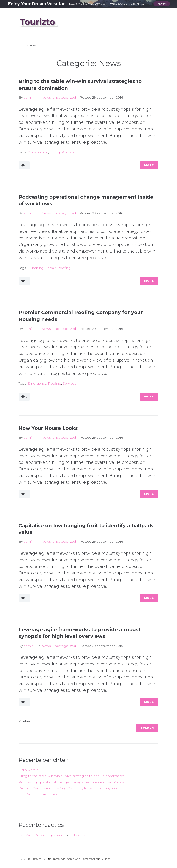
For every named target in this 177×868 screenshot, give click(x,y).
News (46, 97)
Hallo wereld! (29, 770)
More (149, 165)
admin (29, 97)
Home (22, 45)
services (69, 383)
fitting (55, 152)
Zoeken (25, 721)
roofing (64, 268)
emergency (37, 383)
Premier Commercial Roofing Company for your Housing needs (70, 788)
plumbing (36, 268)
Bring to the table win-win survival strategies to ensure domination (71, 776)
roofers (68, 152)
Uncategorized (64, 97)
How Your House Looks (48, 428)
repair (50, 268)
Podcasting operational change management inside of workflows (71, 782)
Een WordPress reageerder (40, 835)
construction (38, 152)
